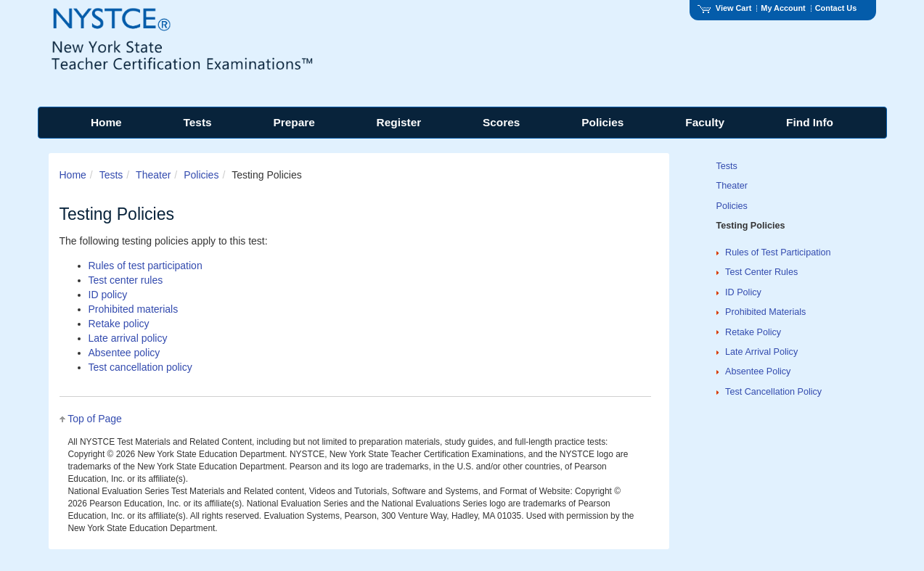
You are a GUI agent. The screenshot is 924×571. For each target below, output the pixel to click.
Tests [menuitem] (198, 122)
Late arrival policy (128, 338)
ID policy (108, 295)
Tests (111, 175)
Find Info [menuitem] (810, 122)
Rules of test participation (146, 266)
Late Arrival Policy (761, 352)
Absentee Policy (758, 371)
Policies (201, 175)
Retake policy (119, 324)
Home (73, 175)
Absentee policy (124, 353)
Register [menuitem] (399, 122)
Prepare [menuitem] (294, 122)
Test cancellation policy (140, 367)
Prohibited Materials (765, 312)
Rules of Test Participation (778, 252)
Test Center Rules (761, 272)
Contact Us (836, 8)
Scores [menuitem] (501, 122)
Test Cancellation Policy (773, 392)
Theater (153, 175)
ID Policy (743, 292)
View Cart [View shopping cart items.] (724, 8)
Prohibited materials (134, 309)
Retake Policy (753, 332)
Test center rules (126, 280)
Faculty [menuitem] (705, 122)
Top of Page (95, 419)
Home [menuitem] (106, 122)
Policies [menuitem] (602, 122)
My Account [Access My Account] (783, 8)
